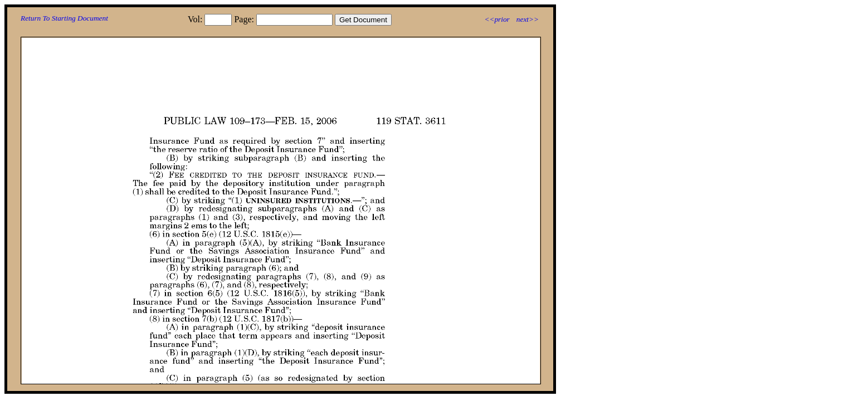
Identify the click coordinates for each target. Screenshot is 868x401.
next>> (528, 19)
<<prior (497, 19)
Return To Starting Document (64, 18)
